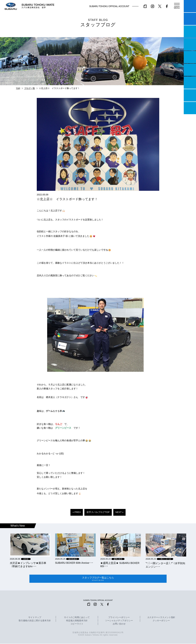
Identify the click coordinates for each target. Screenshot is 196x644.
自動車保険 (190, 83)
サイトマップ (35, 618)
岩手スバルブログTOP (98, 512)
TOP (18, 88)
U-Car (190, 70)
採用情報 (190, 108)
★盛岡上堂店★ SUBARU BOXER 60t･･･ (120, 565)
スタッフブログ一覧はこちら (98, 579)
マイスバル (190, 6)
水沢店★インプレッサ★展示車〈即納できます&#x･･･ (28, 565)
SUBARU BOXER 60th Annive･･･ (74, 563)
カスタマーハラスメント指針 (161, 618)
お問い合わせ (119, 624)
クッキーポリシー (161, 621)
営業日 (190, 44)
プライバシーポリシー (119, 618)
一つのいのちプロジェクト (190, 32)
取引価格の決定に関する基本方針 (35, 621)
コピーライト (77, 624)
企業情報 (190, 95)
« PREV (77, 512)
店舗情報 (190, 57)
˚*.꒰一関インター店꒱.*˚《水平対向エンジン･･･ (165, 565)
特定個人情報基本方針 (77, 621)
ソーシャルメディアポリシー (119, 621)
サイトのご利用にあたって (77, 618)
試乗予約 (190, 19)
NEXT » (119, 512)
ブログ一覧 (30, 88)
